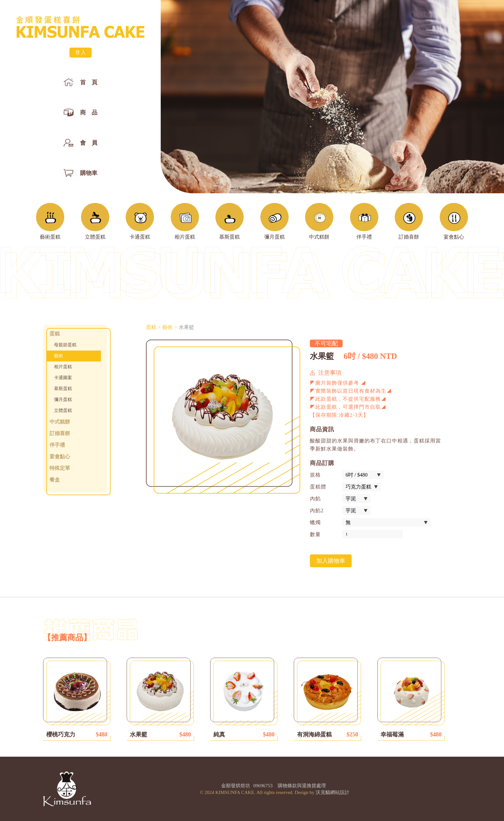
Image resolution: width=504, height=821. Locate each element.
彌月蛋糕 (63, 400)
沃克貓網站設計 (333, 792)
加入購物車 (331, 561)
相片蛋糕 (63, 367)
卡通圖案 (63, 378)
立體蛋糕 (63, 410)
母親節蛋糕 (65, 345)
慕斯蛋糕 (63, 389)
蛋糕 (151, 327)
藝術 (59, 356)
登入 (81, 52)
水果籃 (186, 327)
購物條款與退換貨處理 (302, 786)
